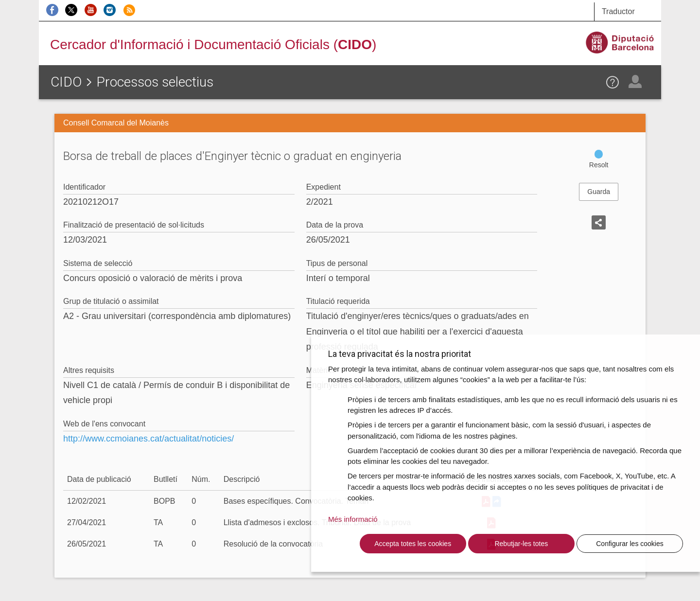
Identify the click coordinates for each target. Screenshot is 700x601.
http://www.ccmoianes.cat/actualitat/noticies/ (149, 439)
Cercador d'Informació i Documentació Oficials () (213, 44)
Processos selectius (155, 82)
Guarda (599, 192)
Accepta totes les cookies (413, 544)
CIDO (66, 82)
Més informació (353, 519)
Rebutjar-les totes (521, 544)
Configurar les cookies (630, 544)
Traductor (618, 11)
